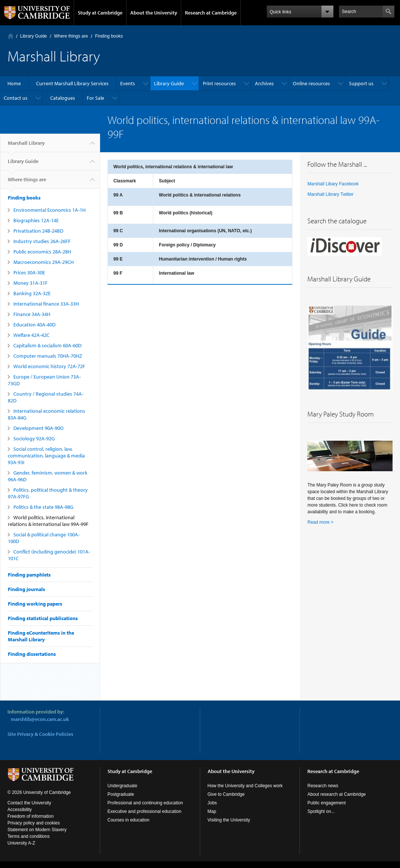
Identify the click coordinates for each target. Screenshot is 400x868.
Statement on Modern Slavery (37, 830)
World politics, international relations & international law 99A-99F (48, 521)
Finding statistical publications (43, 618)
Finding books (109, 36)
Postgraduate (121, 794)
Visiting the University (229, 820)
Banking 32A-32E (32, 293)
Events (128, 83)
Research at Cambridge (211, 13)
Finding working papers (35, 604)
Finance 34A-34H (32, 314)
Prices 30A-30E (29, 272)
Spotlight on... (321, 811)
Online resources (311, 83)
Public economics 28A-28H (42, 252)
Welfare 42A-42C (31, 335)
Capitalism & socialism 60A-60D (47, 345)
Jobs (212, 803)
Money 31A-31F (31, 283)
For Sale (95, 98)
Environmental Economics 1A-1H (49, 210)
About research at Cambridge (337, 794)
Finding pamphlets (29, 575)
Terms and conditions (28, 836)
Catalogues (63, 98)
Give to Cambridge (226, 794)
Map (212, 811)
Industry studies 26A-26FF (42, 241)
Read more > (320, 522)
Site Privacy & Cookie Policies (40, 734)
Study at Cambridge (100, 13)
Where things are (71, 36)
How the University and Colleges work (245, 786)
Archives (264, 83)
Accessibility (20, 810)
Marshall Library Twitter (330, 194)
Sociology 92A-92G (34, 438)
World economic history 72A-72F (49, 366)
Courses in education (129, 820)
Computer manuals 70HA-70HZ (48, 356)
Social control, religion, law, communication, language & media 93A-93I (46, 456)
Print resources (219, 83)
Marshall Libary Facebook (333, 184)
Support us (361, 83)
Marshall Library (26, 146)
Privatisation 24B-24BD (38, 231)
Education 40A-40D (34, 325)
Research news (323, 786)
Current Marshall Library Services (72, 83)
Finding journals (26, 589)
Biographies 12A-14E (36, 220)
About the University (154, 13)
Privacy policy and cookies (34, 823)
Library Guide (33, 36)
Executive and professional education (145, 811)
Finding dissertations (32, 654)
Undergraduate (122, 786)
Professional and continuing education (145, 803)
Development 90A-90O (39, 428)
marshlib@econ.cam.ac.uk (40, 719)
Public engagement (327, 803)
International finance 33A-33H (46, 304)
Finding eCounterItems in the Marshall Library (41, 636)
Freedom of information (31, 816)
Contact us (16, 98)
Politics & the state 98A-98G (43, 507)
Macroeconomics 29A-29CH (44, 262)
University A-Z (21, 843)
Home (11, 36)
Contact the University (29, 803)
